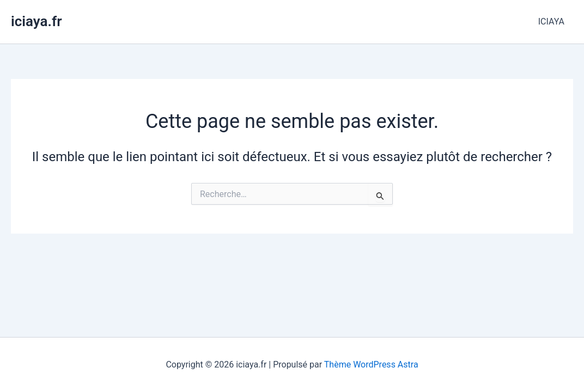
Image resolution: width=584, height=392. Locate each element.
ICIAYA (551, 22)
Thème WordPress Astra (371, 365)
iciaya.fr (36, 21)
